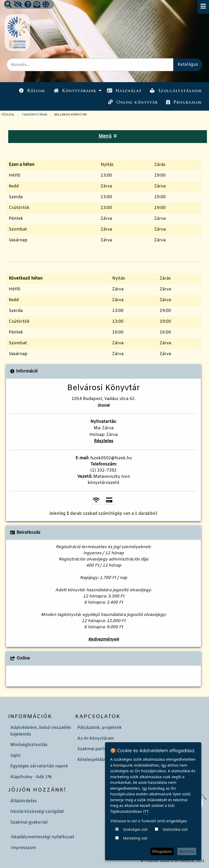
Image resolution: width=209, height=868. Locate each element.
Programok (184, 102)
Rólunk (32, 91)
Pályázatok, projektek (99, 728)
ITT (146, 811)
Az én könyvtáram (96, 738)
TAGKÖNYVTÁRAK (35, 115)
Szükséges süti (135, 829)
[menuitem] (32, 91)
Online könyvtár (133, 102)
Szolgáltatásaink (176, 91)
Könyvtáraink (75, 91)
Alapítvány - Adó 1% (31, 777)
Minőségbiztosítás (29, 745)
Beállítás (187, 851)
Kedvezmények (103, 639)
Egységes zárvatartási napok (39, 766)
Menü (108, 136)
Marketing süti (135, 838)
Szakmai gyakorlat (29, 822)
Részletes (104, 441)
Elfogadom (162, 851)
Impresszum (23, 848)
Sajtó (15, 756)
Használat (124, 91)
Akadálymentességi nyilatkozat (43, 837)
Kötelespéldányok (95, 760)
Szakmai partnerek (96, 749)
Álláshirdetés (23, 801)
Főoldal (8, 115)
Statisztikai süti (175, 829)
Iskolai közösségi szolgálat (37, 812)
